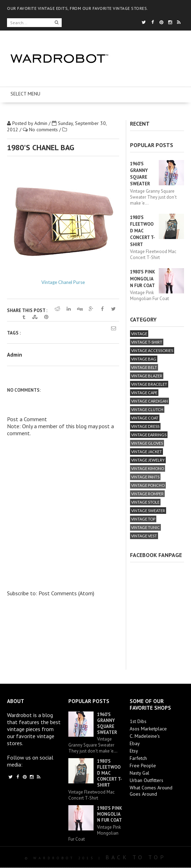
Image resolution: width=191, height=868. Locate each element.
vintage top (143, 519)
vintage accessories (152, 350)
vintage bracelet (149, 384)
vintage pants (145, 477)
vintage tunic (145, 527)
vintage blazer (147, 376)
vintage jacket (146, 452)
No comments (44, 130)
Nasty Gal (139, 773)
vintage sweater (148, 511)
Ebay (135, 743)
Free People (143, 766)
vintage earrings (149, 435)
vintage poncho (148, 485)
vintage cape (144, 393)
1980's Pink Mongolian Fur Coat (142, 279)
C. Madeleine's (145, 736)
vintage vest (144, 536)
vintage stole (145, 502)
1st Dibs (138, 721)
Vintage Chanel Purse (63, 282)
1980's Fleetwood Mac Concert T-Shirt (142, 231)
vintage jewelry (148, 460)
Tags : (14, 333)
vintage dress (145, 426)
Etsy (134, 751)
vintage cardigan (149, 401)
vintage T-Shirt (147, 342)
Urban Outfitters (146, 780)
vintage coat (145, 418)
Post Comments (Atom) (66, 593)
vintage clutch (147, 409)
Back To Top (136, 857)
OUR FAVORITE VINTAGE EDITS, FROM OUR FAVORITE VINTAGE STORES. (78, 8)
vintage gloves (147, 443)
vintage (139, 334)
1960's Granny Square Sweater (107, 723)
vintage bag (144, 359)
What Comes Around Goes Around (151, 791)
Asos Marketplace (148, 729)
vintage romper (147, 494)
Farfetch (138, 758)
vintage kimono (148, 468)
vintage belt (144, 367)
